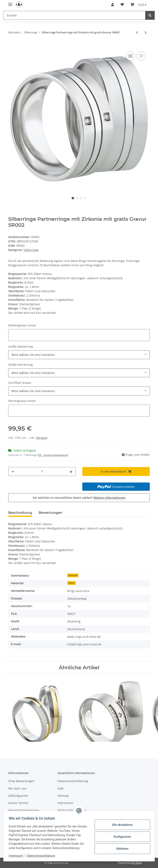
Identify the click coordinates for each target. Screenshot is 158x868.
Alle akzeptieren (121, 822)
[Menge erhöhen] (71, 471)
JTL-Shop (137, 863)
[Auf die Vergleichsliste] (130, 56)
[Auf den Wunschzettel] (141, 56)
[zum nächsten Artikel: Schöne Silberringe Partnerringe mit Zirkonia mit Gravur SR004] (146, 32)
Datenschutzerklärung (73, 781)
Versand (42, 438)
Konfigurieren (121, 834)
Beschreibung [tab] (20, 513)
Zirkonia (73, 575)
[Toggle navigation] (10, 3)
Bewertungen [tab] (51, 513)
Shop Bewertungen (21, 781)
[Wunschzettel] (122, 5)
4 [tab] (85, 198)
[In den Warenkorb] (12, 46)
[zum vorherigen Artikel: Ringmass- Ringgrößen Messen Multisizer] (137, 32)
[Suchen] (74, 15)
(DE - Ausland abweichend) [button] (53, 455)
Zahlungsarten (18, 796)
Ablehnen (121, 846)
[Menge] (42, 471)
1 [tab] (73, 198)
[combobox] (79, 355)
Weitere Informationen (109, 498)
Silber (71, 583)
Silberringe (31, 250)
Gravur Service (18, 803)
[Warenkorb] (138, 5)
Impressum (17, 856)
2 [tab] (77, 198)
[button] (113, 5)
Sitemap (63, 796)
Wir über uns (17, 788)
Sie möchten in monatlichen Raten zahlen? (79, 498)
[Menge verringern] (13, 471)
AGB (60, 788)
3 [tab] (81, 198)
